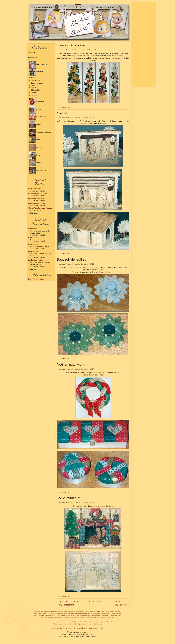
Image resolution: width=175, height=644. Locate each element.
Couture (35, 140)
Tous (33, 78)
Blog (78, 7)
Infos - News (33, 57)
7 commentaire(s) (64, 358)
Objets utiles (36, 90)
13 (112, 601)
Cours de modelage (40, 132)
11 (105, 601)
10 (101, 601)
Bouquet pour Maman (37, 203)
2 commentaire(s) (64, 596)
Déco (34, 155)
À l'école (35, 109)
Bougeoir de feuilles (71, 259)
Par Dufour (33, 238)
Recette (34, 95)
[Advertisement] (144, 44)
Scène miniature (69, 498)
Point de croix (37, 147)
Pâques (34, 88)
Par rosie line (33, 251)
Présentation (42, 7)
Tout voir (32, 53)
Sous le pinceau (37, 83)
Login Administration (36, 279)
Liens (98, 7)
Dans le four (36, 81)
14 (116, 601)
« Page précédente (66, 605)
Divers (33, 92)
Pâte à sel (36, 72)
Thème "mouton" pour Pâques (40, 208)
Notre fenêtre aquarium (38, 194)
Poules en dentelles (36, 189)
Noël (33, 85)
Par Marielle (33, 229)
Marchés (36, 163)
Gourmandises (38, 117)
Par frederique (34, 244)
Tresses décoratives (71, 45)
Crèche (62, 113)
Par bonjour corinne (36, 260)
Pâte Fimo (36, 101)
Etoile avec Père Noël (36, 198)
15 (120, 601)
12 (109, 601)
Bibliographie (37, 170)
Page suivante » (122, 605)
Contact (111, 7)
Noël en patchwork (71, 364)
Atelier (35, 124)
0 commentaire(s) (64, 107)
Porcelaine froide (39, 64)
